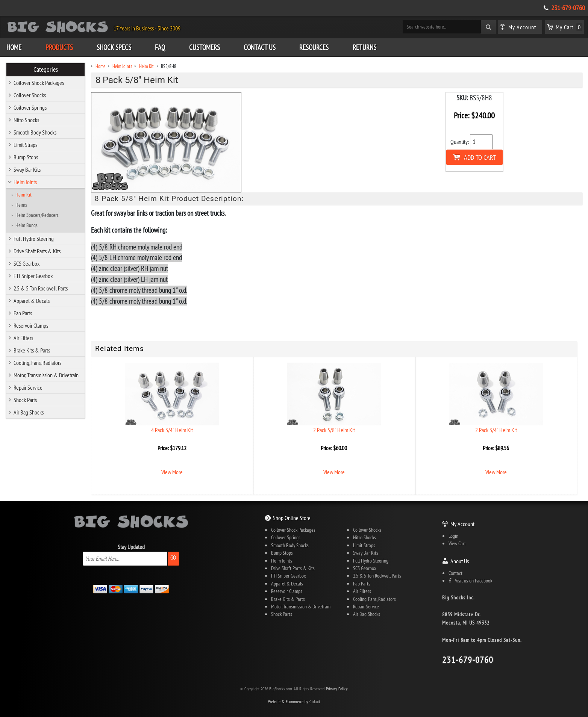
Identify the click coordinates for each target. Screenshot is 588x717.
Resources (314, 47)
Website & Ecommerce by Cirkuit (294, 701)
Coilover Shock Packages (39, 83)
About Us (460, 561)
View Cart (457, 543)
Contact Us (260, 47)
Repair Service (28, 387)
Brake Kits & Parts (32, 350)
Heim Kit (23, 195)
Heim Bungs (27, 225)
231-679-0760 (568, 8)
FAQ (160, 47)
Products (59, 47)
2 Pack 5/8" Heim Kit (334, 430)
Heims (21, 205)
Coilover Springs (30, 107)
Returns (364, 47)
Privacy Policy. (337, 689)
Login (453, 536)
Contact (455, 573)
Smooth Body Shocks (35, 132)
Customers (205, 47)
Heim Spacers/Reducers (37, 215)
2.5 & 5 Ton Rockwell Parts (41, 288)
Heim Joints (25, 182)
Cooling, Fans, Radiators (37, 363)
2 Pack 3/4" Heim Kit (496, 430)
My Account (462, 524)
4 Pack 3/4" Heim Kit (172, 430)
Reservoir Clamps (31, 325)
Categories (46, 70)
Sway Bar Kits (27, 169)
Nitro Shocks (26, 120)
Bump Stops (26, 157)
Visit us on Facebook (470, 581)
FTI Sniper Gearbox (33, 276)
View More (172, 472)
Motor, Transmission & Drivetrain (46, 375)
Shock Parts (25, 400)
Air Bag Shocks (29, 412)
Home (14, 47)
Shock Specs (114, 47)
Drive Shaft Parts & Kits (37, 251)
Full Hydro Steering (34, 239)
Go (173, 557)
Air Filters (23, 338)
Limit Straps (25, 145)
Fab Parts (23, 313)
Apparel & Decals (32, 301)
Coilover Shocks (30, 95)
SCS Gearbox (27, 263)
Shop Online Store (292, 518)
